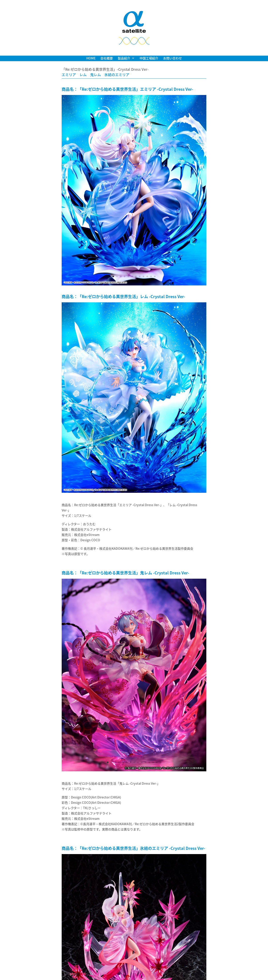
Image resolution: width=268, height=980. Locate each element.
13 (153, 762)
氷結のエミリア (117, 75)
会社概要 (107, 58)
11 (151, 276)
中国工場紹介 (149, 58)
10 (147, 276)
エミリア (69, 75)
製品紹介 (124, 58)
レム (83, 75)
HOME (91, 58)
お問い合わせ (173, 58)
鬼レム (95, 75)
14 (157, 762)
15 (161, 762)
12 (155, 276)
